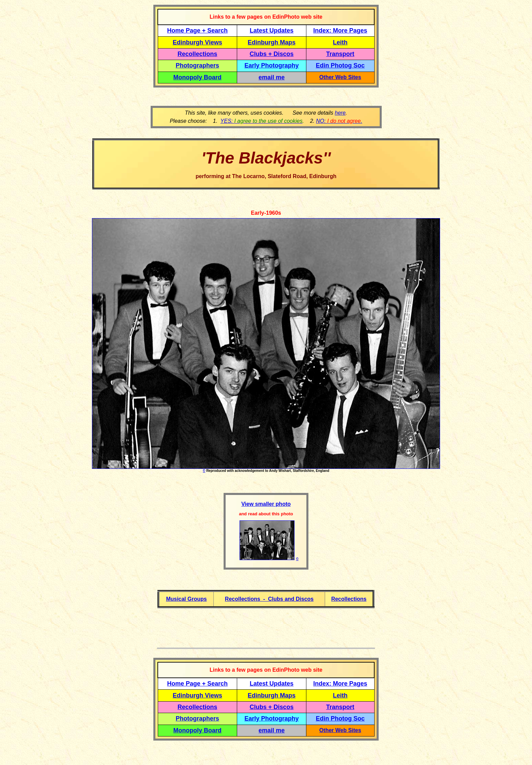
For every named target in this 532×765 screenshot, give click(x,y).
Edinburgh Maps (272, 42)
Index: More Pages (340, 31)
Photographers (197, 65)
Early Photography (272, 65)
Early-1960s (266, 213)
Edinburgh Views (197, 42)
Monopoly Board (197, 77)
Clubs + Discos (272, 54)
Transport (340, 54)
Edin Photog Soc (340, 65)
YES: (262, 121)
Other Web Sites (340, 77)
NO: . (339, 121)
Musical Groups (186, 599)
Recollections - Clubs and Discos (269, 599)
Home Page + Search (198, 31)
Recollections (197, 54)
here (340, 113)
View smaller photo (266, 504)
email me (272, 77)
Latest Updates (272, 31)
